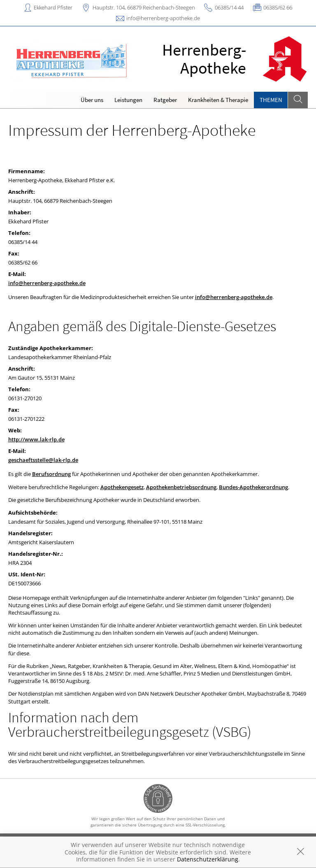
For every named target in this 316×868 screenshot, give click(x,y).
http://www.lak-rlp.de (36, 439)
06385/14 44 (229, 7)
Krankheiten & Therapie (218, 100)
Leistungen (128, 100)
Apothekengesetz (122, 487)
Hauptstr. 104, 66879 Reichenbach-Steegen (144, 7)
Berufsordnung (51, 474)
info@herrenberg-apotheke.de (163, 18)
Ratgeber (165, 100)
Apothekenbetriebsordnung (181, 487)
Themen (271, 100)
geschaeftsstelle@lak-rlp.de (43, 460)
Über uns (92, 100)
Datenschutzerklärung (208, 859)
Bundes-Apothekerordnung (253, 487)
